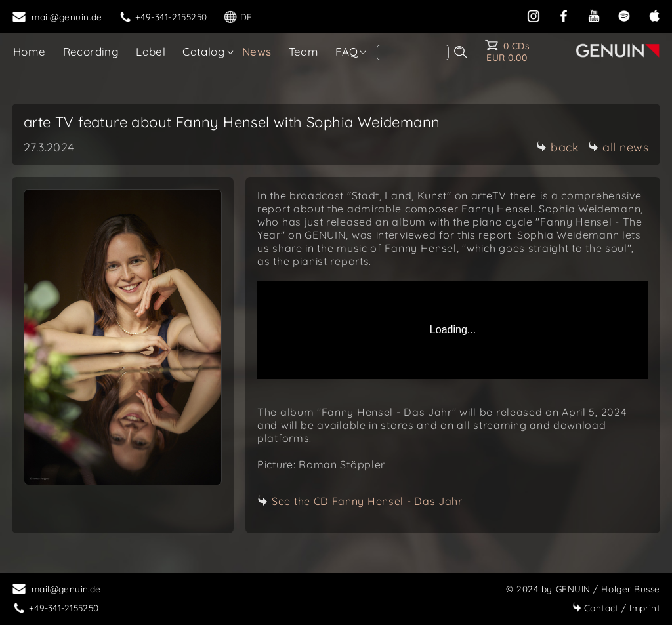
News (257, 51)
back (557, 147)
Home (30, 51)
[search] (413, 52)
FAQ (346, 51)
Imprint (616, 608)
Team (304, 51)
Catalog (204, 51)
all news (618, 147)
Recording (91, 51)
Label (151, 51)
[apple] (654, 15)
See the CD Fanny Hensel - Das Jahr (367, 501)
